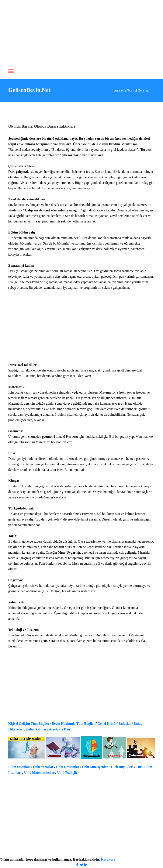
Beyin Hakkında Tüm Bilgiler (73, 724)
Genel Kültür (107, 724)
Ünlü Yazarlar (43, 767)
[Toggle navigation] (11, 72)
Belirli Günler (36, 729)
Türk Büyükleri (122, 767)
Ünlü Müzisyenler (95, 767)
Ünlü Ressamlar (68, 767)
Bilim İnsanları (19, 767)
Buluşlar (125, 724)
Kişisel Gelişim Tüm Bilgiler (29, 724)
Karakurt (108, 859)
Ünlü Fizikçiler (68, 773)
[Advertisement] (81, 32)
